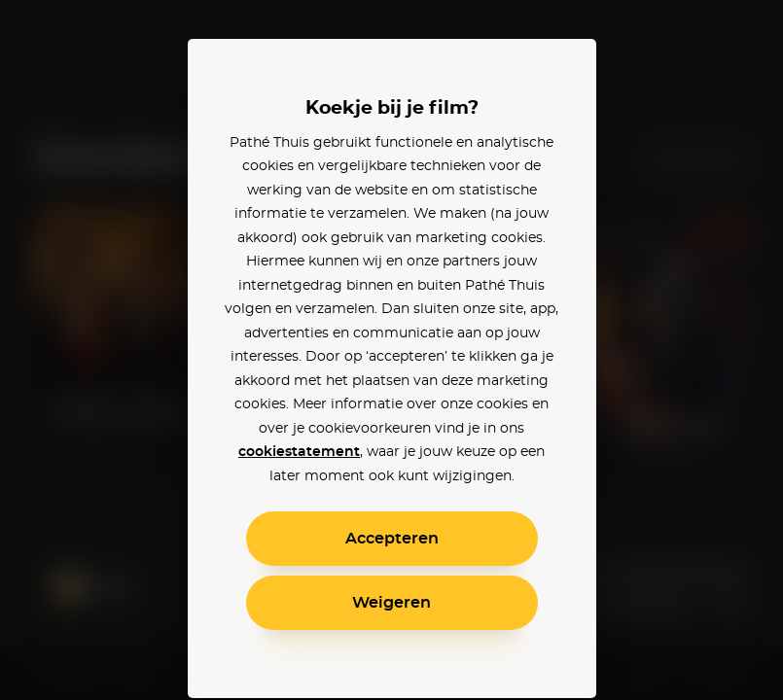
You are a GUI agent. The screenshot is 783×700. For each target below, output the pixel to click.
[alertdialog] (391, 350)
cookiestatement (299, 452)
